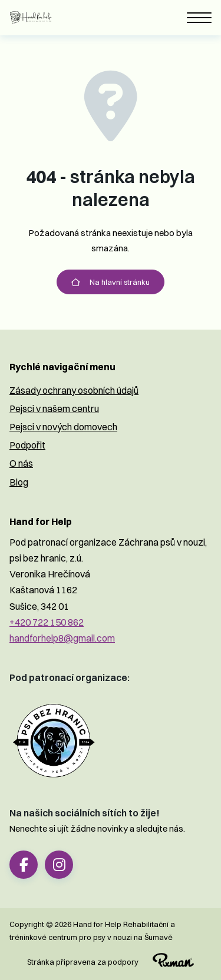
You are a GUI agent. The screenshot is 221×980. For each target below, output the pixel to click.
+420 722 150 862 (47, 622)
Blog (19, 482)
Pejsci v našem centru (54, 408)
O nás (21, 463)
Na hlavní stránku (111, 282)
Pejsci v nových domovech (63, 427)
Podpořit (27, 445)
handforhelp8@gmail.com (62, 638)
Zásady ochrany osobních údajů (74, 390)
